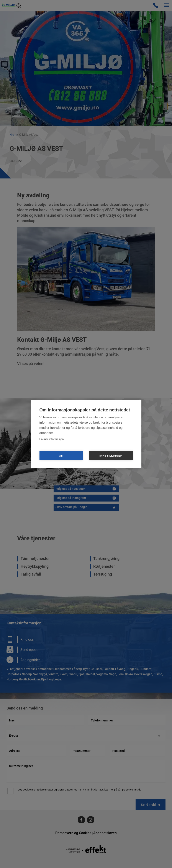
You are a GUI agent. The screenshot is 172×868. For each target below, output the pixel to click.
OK (61, 456)
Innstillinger (111, 456)
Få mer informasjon (52, 439)
